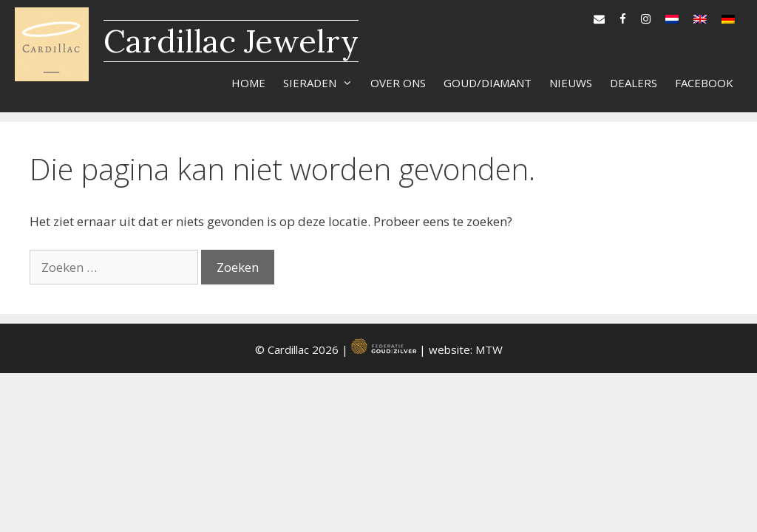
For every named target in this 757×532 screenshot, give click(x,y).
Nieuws (571, 83)
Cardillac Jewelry (231, 41)
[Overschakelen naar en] (700, 16)
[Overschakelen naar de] (728, 16)
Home (248, 83)
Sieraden (322, 83)
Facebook (704, 83)
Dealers (634, 83)
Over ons (398, 83)
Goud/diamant (488, 83)
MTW (489, 349)
